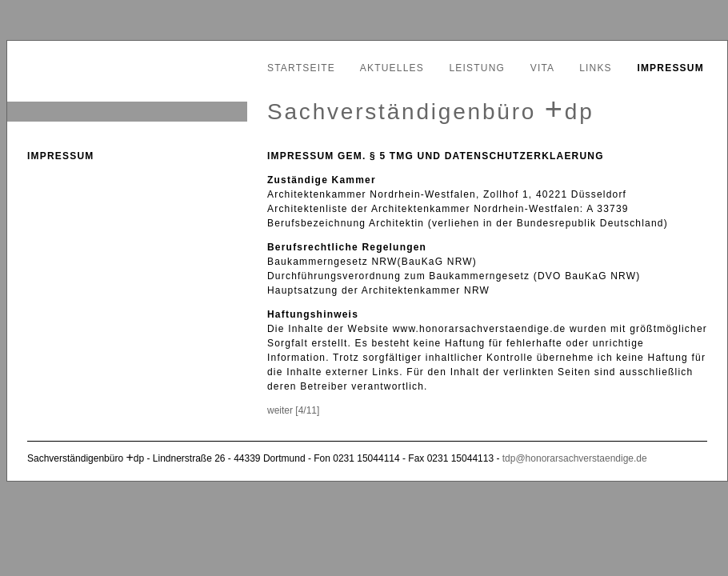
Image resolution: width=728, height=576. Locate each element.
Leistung (478, 68)
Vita (542, 68)
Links (596, 68)
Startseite (301, 68)
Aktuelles (392, 68)
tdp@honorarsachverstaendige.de (575, 458)
